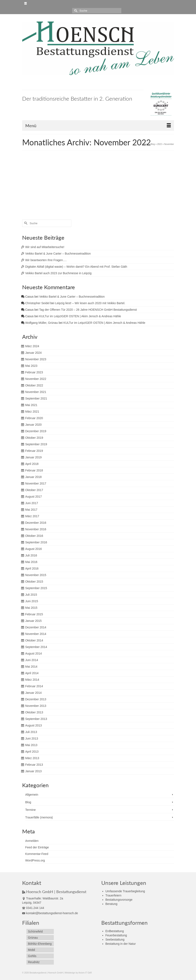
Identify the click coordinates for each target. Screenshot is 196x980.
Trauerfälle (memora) (39, 817)
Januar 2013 (34, 771)
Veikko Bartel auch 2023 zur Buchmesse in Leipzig (58, 273)
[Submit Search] (75, 11)
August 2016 (34, 549)
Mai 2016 (31, 562)
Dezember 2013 (36, 699)
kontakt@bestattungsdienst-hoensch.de (50, 913)
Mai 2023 (31, 366)
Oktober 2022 (34, 385)
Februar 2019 (34, 451)
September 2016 (36, 542)
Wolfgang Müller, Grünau (42, 323)
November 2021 (36, 392)
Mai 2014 (31, 667)
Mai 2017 (31, 510)
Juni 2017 (32, 503)
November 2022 (36, 379)
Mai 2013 (31, 745)
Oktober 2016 (34, 536)
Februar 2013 (34, 765)
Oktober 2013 (34, 712)
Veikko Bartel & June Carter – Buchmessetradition (58, 254)
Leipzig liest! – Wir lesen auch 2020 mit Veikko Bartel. (90, 303)
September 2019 (36, 444)
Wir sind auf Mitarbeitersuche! (45, 247)
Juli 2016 (31, 555)
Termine (31, 810)
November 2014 (36, 634)
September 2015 (36, 588)
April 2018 (32, 464)
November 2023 (36, 359)
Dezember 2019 (36, 431)
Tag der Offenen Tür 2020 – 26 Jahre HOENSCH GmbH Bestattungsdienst (88, 310)
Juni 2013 (32, 738)
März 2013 (32, 758)
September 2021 (36, 398)
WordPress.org (35, 860)
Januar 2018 (34, 477)
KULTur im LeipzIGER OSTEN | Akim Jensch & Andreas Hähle (80, 316)
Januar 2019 (34, 457)
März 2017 (32, 516)
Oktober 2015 (34, 582)
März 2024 (32, 346)
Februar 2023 (34, 372)
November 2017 (36, 483)
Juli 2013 (31, 732)
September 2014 (36, 647)
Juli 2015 (31, 595)
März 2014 (32, 680)
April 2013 (32, 752)
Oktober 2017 (34, 490)
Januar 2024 (34, 353)
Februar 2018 (34, 470)
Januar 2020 (34, 425)
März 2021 (32, 412)
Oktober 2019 (34, 438)
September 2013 (36, 719)
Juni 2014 (32, 660)
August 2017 (34, 497)
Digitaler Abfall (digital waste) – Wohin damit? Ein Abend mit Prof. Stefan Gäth (76, 267)
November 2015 (36, 575)
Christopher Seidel (37, 303)
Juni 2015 (32, 601)
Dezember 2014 (36, 627)
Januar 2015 (34, 621)
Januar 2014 (34, 693)
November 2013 (36, 706)
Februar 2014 (34, 686)
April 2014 (32, 673)
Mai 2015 (31, 608)
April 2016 (32, 568)
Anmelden (32, 841)
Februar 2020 (34, 418)
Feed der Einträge (37, 847)
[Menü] (98, 126)
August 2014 (34, 653)
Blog (28, 802)
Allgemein (32, 795)
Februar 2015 (34, 614)
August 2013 (34, 725)
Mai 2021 (31, 405)
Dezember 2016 (36, 523)
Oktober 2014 (34, 640)
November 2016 (36, 529)
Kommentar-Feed (37, 854)
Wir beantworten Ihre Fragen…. (46, 260)
